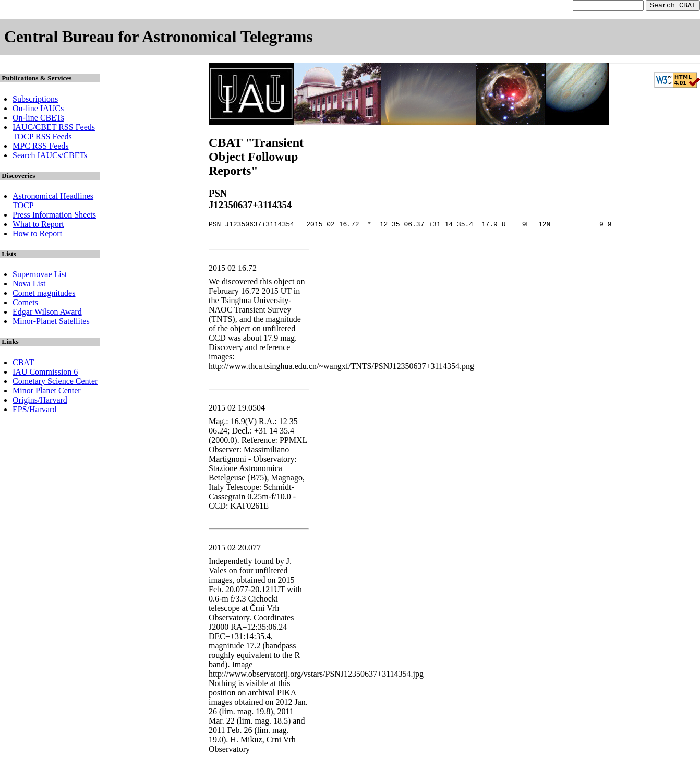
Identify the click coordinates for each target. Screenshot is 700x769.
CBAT (23, 364)
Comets (25, 304)
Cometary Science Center (55, 383)
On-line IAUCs (38, 110)
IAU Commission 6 (45, 373)
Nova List (29, 285)
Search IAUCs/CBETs (50, 157)
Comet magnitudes (44, 295)
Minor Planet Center (47, 392)
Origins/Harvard (40, 401)
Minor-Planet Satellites (51, 323)
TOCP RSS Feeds (42, 138)
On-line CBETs (38, 119)
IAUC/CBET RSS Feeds (54, 129)
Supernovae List (40, 276)
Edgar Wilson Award (47, 313)
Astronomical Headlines (53, 197)
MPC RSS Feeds (41, 147)
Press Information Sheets (54, 216)
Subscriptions (35, 100)
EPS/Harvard (34, 411)
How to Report (37, 235)
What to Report (38, 226)
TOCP (23, 207)
